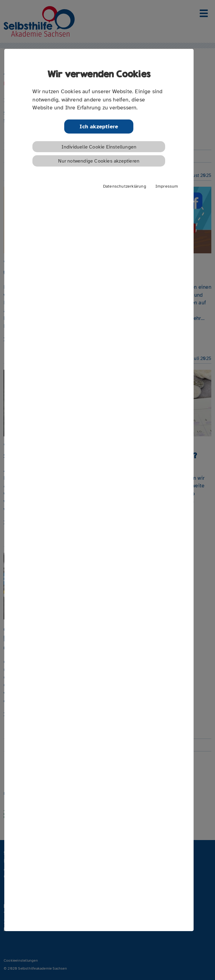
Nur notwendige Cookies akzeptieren (99, 161)
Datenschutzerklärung (125, 186)
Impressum (167, 186)
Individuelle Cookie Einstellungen (99, 147)
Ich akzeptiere (99, 127)
